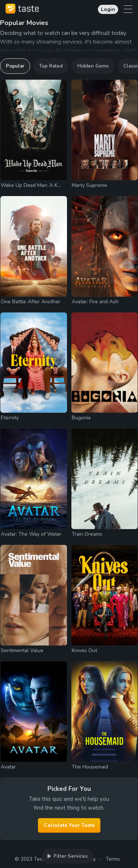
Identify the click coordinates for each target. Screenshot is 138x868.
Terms (113, 859)
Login (108, 9)
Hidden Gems (93, 66)
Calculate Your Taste (69, 825)
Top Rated (51, 66)
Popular (15, 66)
